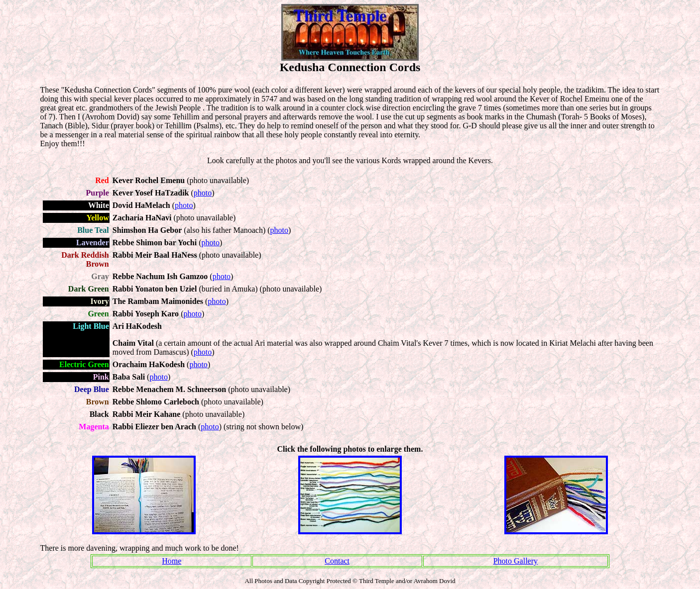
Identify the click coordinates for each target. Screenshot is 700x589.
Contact (337, 561)
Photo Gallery (516, 561)
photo (203, 193)
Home (172, 561)
